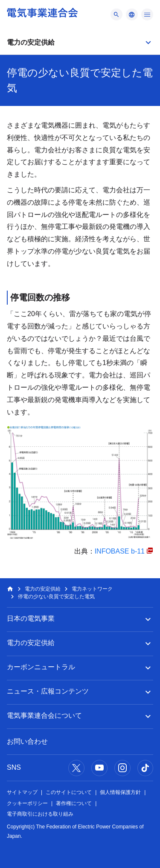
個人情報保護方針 (120, 792)
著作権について (74, 803)
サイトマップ (22, 792)
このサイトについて (69, 792)
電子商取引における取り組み (40, 814)
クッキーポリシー (27, 803)
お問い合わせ (27, 741)
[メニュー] (116, 14)
